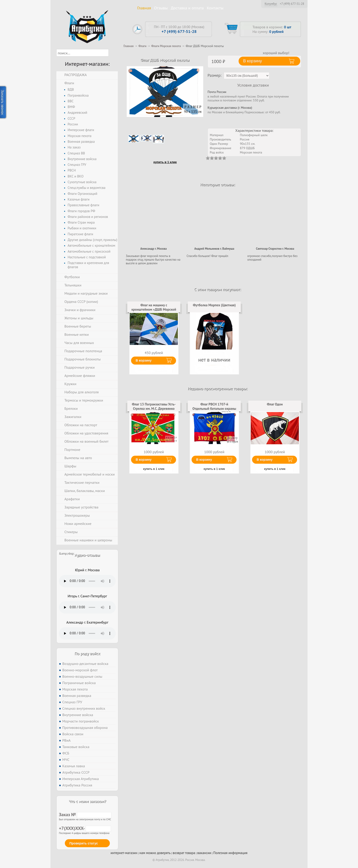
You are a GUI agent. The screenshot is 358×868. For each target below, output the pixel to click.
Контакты (215, 8)
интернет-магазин (124, 853)
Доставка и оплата (187, 8)
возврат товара (184, 853)
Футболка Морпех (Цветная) (214, 305)
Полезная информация (230, 853)
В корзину (144, 360)
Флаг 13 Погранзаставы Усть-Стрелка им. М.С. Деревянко (154, 406)
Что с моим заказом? (87, 801)
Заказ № (85, 815)
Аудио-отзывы (87, 555)
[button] (113, 53)
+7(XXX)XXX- (85, 828)
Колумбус (271, 4)
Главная (144, 8)
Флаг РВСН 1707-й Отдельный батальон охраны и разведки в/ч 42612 (214, 408)
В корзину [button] (253, 61)
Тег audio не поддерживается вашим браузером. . (87, 581)
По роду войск (87, 653)
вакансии (204, 853)
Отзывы (161, 8)
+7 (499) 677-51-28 (292, 4)
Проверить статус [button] (84, 843)
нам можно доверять (155, 853)
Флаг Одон (275, 404)
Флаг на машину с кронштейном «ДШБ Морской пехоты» (154, 309)
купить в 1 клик (165, 162)
